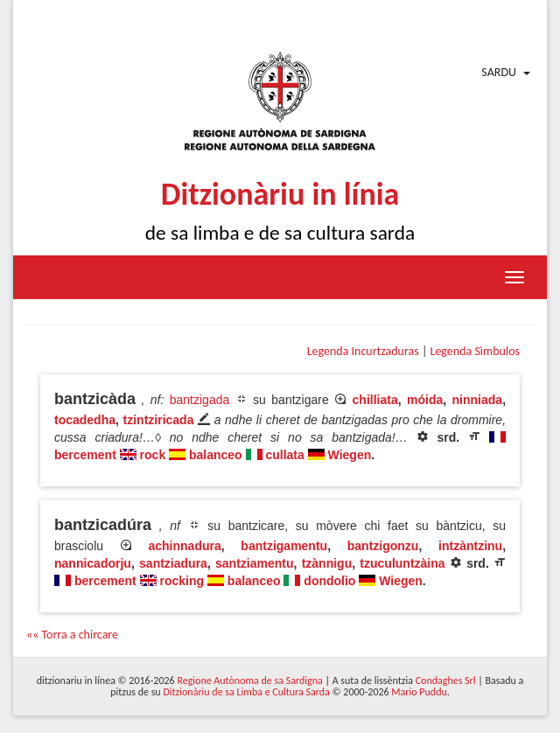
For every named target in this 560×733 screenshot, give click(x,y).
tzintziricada (159, 420)
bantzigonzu (383, 546)
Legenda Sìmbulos (475, 351)
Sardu (499, 72)
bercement (85, 455)
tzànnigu (327, 563)
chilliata (375, 400)
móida (425, 400)
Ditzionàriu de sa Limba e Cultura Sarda (246, 692)
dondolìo (329, 581)
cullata (284, 455)
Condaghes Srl (446, 681)
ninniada (478, 400)
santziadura (173, 563)
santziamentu (254, 563)
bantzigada (200, 400)
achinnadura (184, 546)
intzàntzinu (470, 546)
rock (153, 455)
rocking (182, 581)
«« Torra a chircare (72, 635)
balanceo (216, 455)
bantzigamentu (284, 546)
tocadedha (85, 420)
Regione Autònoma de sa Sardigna (249, 681)
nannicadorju (93, 563)
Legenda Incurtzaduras (363, 351)
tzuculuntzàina (402, 563)
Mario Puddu (419, 692)
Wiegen (350, 455)
